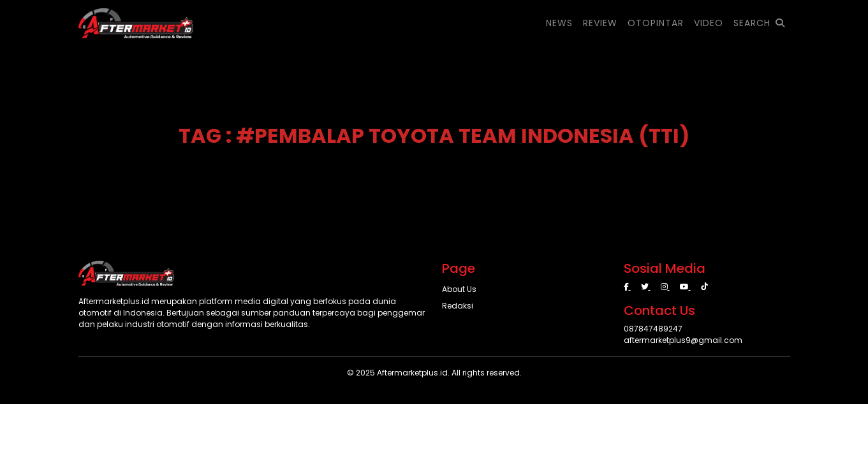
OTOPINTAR (656, 23)
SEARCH (759, 23)
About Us (459, 289)
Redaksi (458, 306)
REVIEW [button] (600, 23)
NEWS (559, 23)
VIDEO (709, 23)
